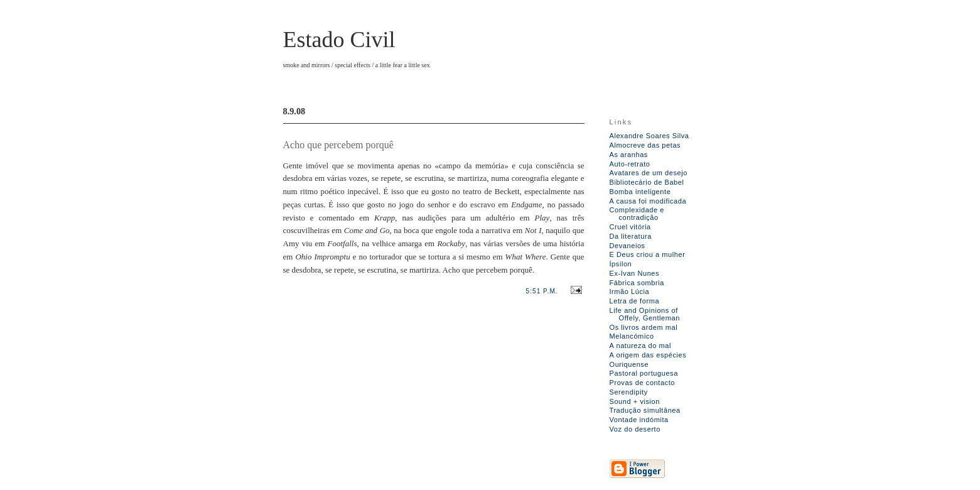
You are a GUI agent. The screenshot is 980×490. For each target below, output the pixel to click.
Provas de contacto (643, 383)
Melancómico (632, 336)
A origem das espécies (648, 355)
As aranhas (629, 155)
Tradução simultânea (645, 410)
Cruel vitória (630, 227)
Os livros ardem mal (644, 327)
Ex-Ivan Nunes (635, 273)
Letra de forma (635, 301)
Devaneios (627, 246)
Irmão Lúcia (630, 291)
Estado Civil (339, 40)
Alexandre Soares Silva (649, 136)
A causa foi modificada (648, 201)
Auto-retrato (630, 164)
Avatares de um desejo (649, 173)
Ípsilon (621, 264)
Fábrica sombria (637, 283)
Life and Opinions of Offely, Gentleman (645, 314)
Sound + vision (635, 401)
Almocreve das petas (645, 145)
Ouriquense (629, 364)
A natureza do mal (640, 346)
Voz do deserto (635, 429)
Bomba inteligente (640, 192)
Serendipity (629, 392)
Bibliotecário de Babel (647, 182)
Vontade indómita (639, 420)
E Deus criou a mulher (648, 254)
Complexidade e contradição (637, 214)
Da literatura (631, 236)
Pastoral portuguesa (644, 373)
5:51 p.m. (542, 291)
